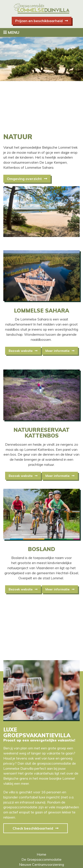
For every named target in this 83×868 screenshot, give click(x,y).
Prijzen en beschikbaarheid (39, 21)
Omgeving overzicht (24, 179)
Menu (11, 32)
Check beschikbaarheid (33, 828)
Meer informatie (57, 351)
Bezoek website (21, 351)
